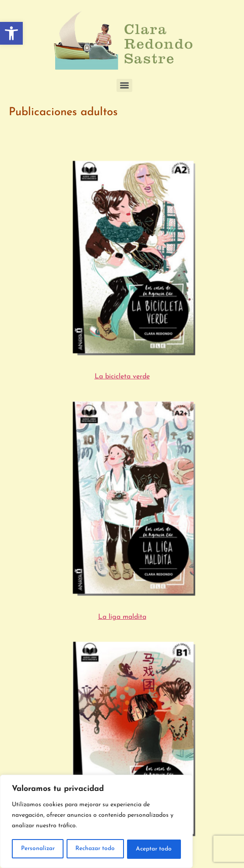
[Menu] (124, 85)
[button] (11, 33)
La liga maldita (122, 617)
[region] (96, 822)
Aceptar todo (154, 849)
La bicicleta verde (122, 377)
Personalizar (38, 849)
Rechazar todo (96, 849)
